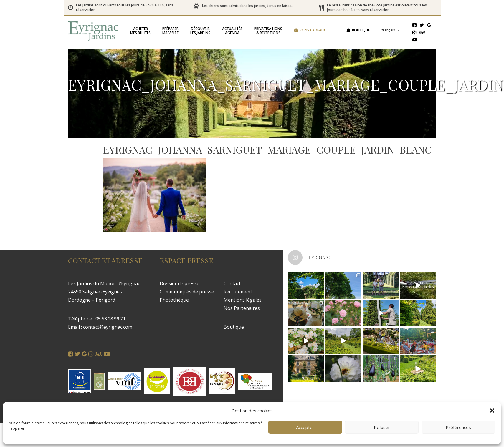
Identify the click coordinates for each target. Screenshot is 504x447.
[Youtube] (415, 41)
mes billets (140, 31)
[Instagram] (414, 33)
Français (391, 30)
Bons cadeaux (313, 30)
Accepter (305, 427)
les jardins (200, 31)
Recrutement (238, 292)
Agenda (232, 31)
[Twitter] (422, 26)
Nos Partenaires (242, 308)
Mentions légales (243, 300)
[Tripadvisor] (423, 33)
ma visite (170, 31)
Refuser (382, 427)
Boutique (361, 30)
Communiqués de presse (187, 292)
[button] (492, 411)
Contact (232, 283)
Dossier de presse (180, 283)
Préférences (458, 427)
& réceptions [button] (268, 31)
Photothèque (174, 300)
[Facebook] (414, 26)
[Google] (429, 26)
